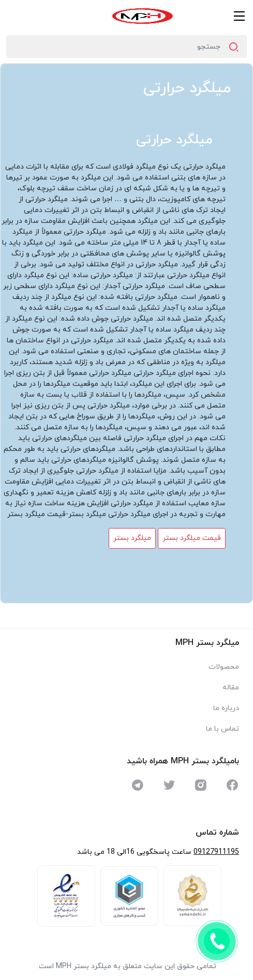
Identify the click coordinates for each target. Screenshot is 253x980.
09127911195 (216, 852)
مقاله (231, 688)
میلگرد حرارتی (187, 88)
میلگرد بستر (132, 538)
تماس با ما (222, 729)
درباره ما (226, 708)
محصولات (224, 667)
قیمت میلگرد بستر (192, 538)
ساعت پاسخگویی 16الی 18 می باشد (134, 852)
